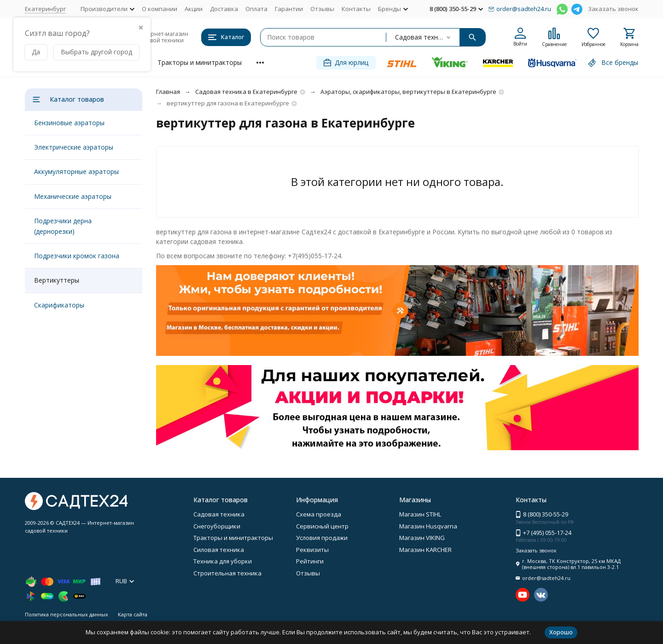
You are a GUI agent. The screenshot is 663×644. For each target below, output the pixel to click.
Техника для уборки (223, 561)
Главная (168, 92)
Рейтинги (310, 561)
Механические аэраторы (73, 196)
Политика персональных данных (67, 614)
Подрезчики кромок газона (77, 256)
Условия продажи (322, 538)
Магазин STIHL (420, 514)
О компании (160, 9)
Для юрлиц (346, 62)
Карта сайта (133, 614)
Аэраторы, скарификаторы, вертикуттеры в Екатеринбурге (408, 92)
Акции (194, 9)
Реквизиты (312, 550)
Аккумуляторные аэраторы (76, 171)
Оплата (256, 9)
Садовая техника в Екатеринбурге (246, 92)
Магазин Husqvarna (428, 526)
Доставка (224, 9)
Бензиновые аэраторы (69, 123)
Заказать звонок (613, 9)
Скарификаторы (59, 305)
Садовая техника (219, 514)
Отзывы (322, 9)
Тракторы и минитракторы (200, 62)
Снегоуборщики (217, 526)
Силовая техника (219, 550)
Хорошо (561, 632)
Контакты (356, 9)
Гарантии (289, 9)
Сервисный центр (322, 526)
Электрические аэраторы (74, 147)
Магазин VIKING (422, 538)
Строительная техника (227, 573)
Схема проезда (319, 514)
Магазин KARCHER (425, 550)
